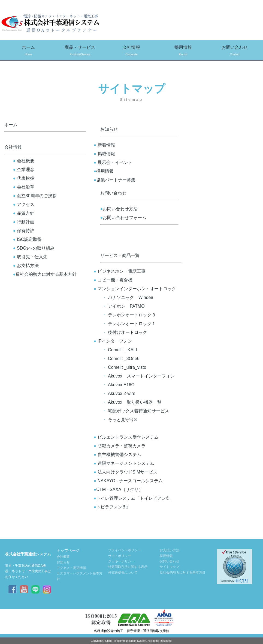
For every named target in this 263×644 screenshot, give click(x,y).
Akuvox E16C (121, 385)
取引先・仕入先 (30, 257)
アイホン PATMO (126, 306)
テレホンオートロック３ (132, 315)
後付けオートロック (128, 332)
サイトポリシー (120, 556)
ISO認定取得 (29, 239)
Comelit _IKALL (123, 350)
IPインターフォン (113, 341)
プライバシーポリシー (125, 550)
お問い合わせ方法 (119, 209)
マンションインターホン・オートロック (135, 289)
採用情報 (183, 51)
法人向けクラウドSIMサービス (126, 472)
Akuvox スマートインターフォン (141, 376)
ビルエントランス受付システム (126, 437)
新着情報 (104, 145)
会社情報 (131, 51)
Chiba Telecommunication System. (126, 641)
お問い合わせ (235, 51)
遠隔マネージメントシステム (124, 463)
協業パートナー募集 (115, 180)
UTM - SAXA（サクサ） (116, 489)
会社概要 (24, 161)
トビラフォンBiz (109, 507)
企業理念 (24, 170)
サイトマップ (170, 567)
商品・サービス (80, 51)
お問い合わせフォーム (123, 218)
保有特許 (26, 231)
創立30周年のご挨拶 (35, 196)
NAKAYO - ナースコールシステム (126, 481)
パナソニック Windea (131, 297)
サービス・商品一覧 (120, 255)
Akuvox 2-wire (122, 393)
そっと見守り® (123, 420)
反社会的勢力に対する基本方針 (45, 274)
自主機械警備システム (117, 455)
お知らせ (109, 129)
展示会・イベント (113, 162)
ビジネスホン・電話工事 (122, 271)
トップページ (68, 550)
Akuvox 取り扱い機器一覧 (135, 402)
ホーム (28, 51)
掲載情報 (104, 154)
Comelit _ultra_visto (127, 367)
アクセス (24, 204)
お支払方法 (26, 266)
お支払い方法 (170, 550)
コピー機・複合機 (113, 280)
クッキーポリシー (121, 561)
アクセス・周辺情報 (71, 568)
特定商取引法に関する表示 (128, 567)
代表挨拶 (24, 178)
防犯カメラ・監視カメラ (120, 446)
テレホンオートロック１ (132, 324)
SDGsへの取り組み (34, 248)
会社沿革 (24, 187)
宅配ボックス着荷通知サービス (138, 411)
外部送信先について (123, 573)
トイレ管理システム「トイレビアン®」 (131, 498)
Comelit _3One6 (124, 359)
